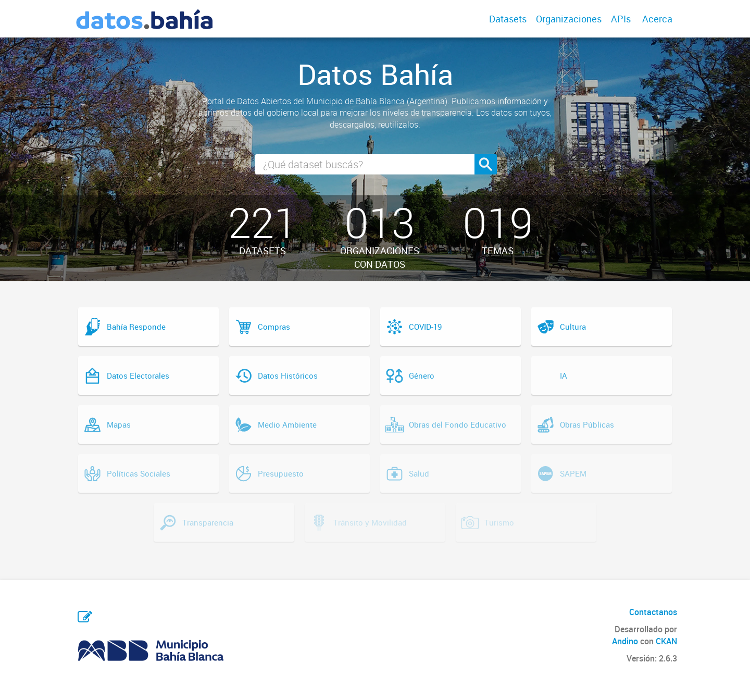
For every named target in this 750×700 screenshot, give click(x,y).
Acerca (657, 19)
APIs (621, 19)
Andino (625, 641)
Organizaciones (569, 19)
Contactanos (653, 612)
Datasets (508, 19)
